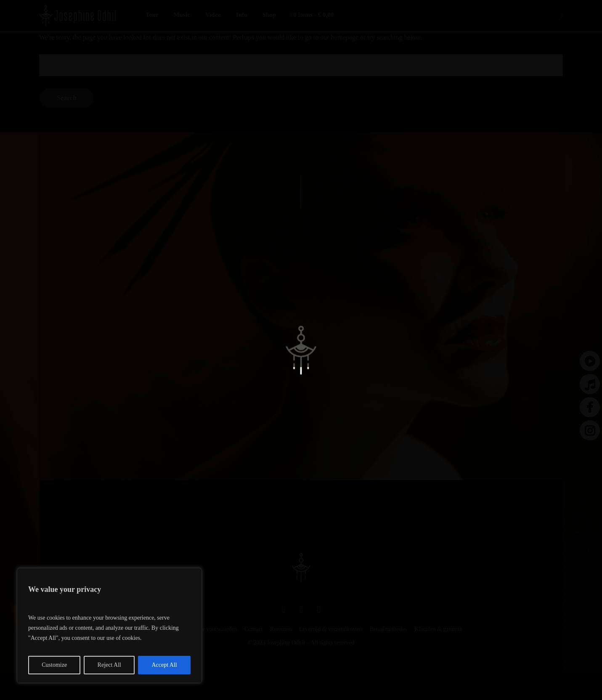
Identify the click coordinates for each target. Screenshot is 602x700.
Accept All (164, 665)
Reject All (109, 665)
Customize (54, 665)
